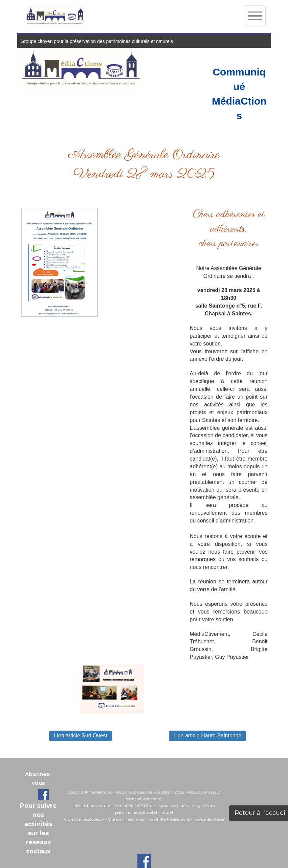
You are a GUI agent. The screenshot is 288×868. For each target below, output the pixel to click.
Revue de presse (209, 819)
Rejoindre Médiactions (169, 819)
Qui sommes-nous (126, 819)
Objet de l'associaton (84, 819)
